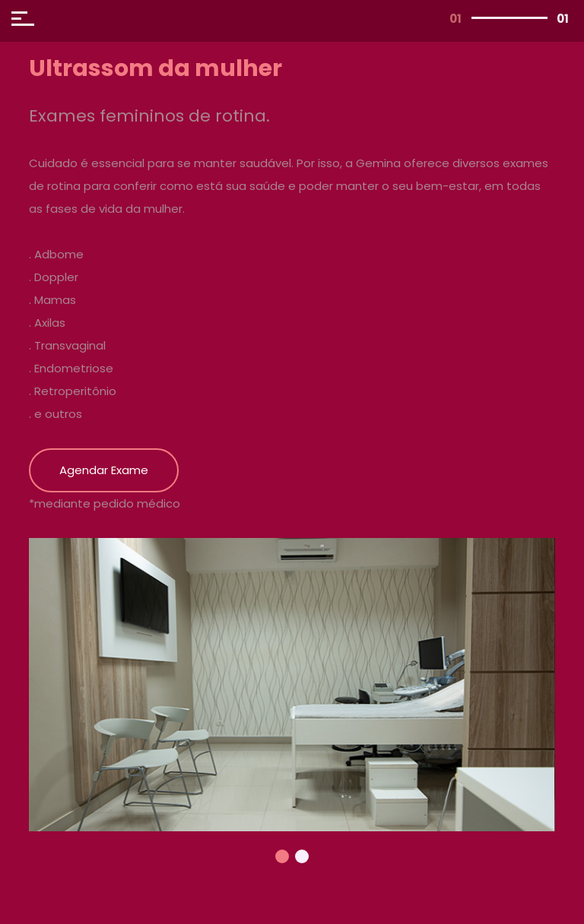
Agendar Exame (104, 470)
